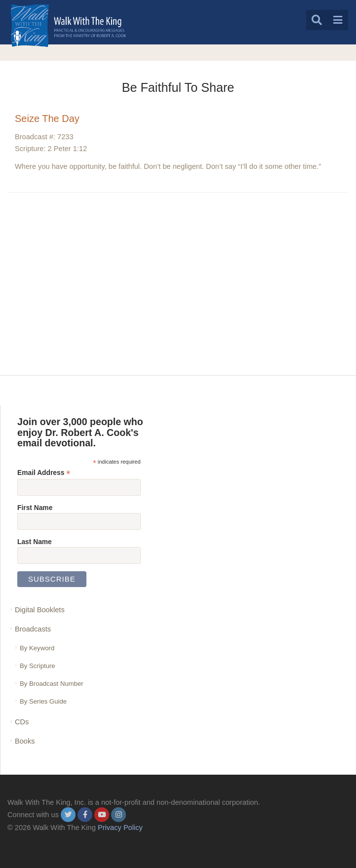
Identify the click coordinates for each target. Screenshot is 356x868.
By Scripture (38, 666)
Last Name (35, 542)
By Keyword (37, 648)
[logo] (68, 25)
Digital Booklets (40, 610)
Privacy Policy (120, 828)
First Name (35, 508)
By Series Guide (43, 701)
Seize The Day (47, 118)
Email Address (44, 473)
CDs (22, 722)
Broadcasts (33, 629)
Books (25, 741)
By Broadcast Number (52, 684)
